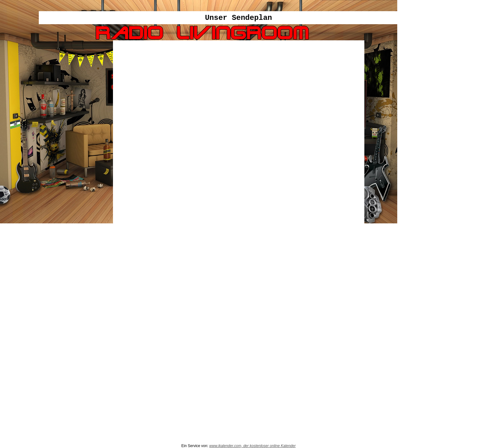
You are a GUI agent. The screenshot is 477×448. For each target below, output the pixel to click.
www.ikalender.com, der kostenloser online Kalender (252, 446)
